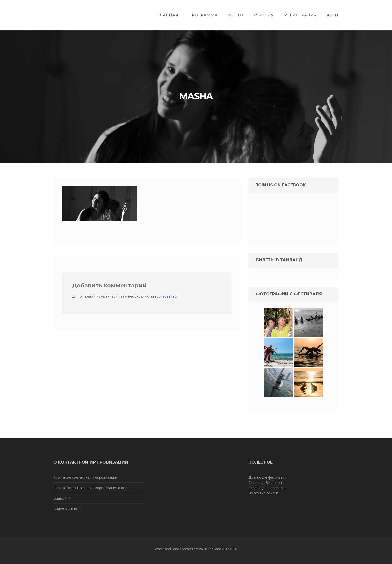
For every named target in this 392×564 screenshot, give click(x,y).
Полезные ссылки (263, 493)
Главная (168, 15)
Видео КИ (62, 498)
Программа (203, 15)
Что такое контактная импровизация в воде (91, 488)
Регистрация (301, 15)
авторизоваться (164, 296)
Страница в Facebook (267, 488)
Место (236, 15)
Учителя (264, 15)
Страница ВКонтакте (266, 483)
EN (333, 15)
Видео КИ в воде (68, 509)
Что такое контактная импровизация (85, 477)
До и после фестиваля (268, 477)
